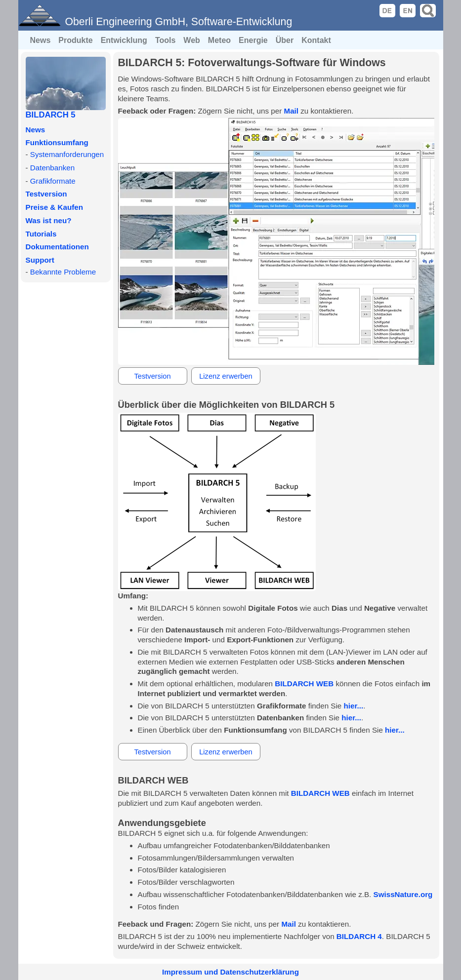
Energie (253, 40)
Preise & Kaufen (54, 207)
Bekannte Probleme (63, 272)
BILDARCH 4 (359, 936)
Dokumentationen (57, 247)
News (41, 40)
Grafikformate (53, 181)
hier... (354, 706)
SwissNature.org (403, 894)
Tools (165, 40)
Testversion (46, 194)
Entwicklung (124, 40)
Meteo (219, 40)
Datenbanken (52, 168)
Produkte (75, 40)
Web (191, 40)
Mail (291, 111)
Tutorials (41, 234)
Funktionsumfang (57, 142)
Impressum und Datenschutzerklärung (230, 972)
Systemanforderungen (67, 154)
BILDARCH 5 (51, 115)
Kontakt (316, 40)
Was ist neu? (49, 220)
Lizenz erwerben (226, 376)
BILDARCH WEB (304, 684)
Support (40, 260)
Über (285, 40)
